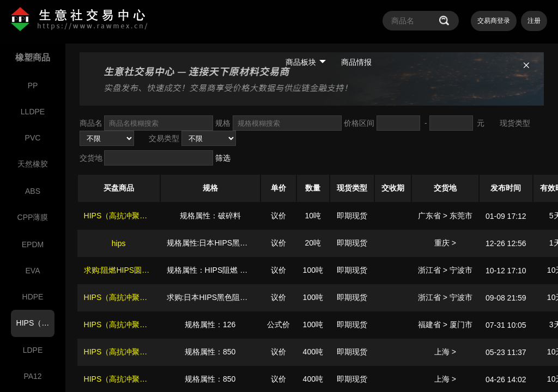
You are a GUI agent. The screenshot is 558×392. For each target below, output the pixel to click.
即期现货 (352, 216)
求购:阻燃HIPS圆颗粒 (121, 270)
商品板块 (306, 62)
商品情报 (356, 62)
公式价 (278, 324)
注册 (534, 21)
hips (119, 243)
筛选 (223, 158)
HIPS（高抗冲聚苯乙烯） (127, 216)
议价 (278, 216)
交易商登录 (494, 21)
